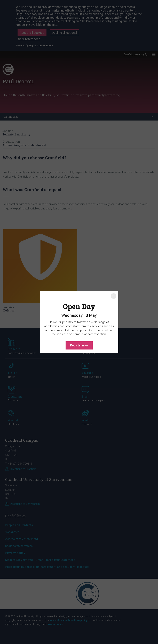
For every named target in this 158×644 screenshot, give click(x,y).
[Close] (114, 281)
